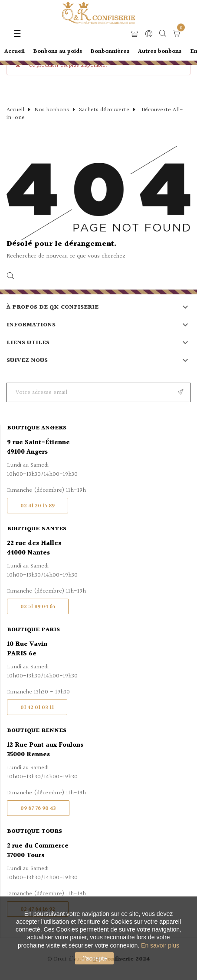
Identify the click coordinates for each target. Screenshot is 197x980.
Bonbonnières (110, 52)
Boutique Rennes (37, 731)
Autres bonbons (160, 52)
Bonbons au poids (58, 52)
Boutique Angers (37, 428)
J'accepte (94, 958)
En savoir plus (160, 945)
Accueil (15, 52)
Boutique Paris (33, 630)
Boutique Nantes (37, 529)
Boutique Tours (34, 832)
